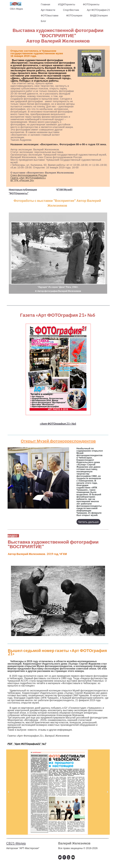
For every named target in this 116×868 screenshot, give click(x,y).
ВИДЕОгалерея (99, 15)
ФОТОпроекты (91, 4)
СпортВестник (71, 10)
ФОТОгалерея (74, 15)
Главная (46, 4)
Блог (43, 21)
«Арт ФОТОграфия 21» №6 (58, 424)
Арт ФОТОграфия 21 (98, 10)
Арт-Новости (48, 10)
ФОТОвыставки (50, 15)
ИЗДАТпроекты (67, 4)
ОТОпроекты (20, 193)
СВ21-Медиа (16, 9)
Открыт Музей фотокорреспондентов (58, 441)
